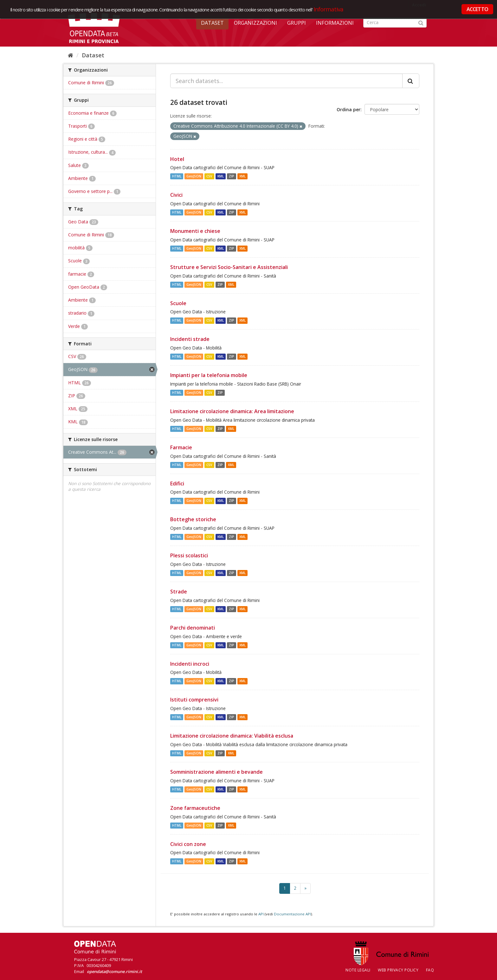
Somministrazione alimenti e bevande (216, 772)
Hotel (177, 159)
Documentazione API (292, 914)
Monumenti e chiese (195, 231)
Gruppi (297, 23)
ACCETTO (477, 9)
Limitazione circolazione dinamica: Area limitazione (232, 411)
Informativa (329, 9)
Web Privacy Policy (398, 970)
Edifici (177, 484)
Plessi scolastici (189, 555)
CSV (209, 176)
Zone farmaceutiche (195, 808)
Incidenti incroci (190, 664)
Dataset (212, 23)
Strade (179, 592)
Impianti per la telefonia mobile (209, 375)
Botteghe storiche (193, 519)
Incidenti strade (190, 339)
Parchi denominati (193, 628)
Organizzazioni (255, 23)
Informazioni (335, 23)
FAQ (430, 970)
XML (242, 176)
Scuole (178, 303)
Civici (176, 195)
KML (221, 176)
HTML (177, 176)
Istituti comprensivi (194, 700)
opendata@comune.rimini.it (114, 971)
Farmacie (181, 447)
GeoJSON (194, 176)
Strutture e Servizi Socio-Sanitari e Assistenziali (229, 267)
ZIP (232, 176)
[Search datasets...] (286, 81)
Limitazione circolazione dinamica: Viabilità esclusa (232, 736)
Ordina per (349, 109)
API (261, 914)
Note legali (358, 970)
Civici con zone (188, 844)
